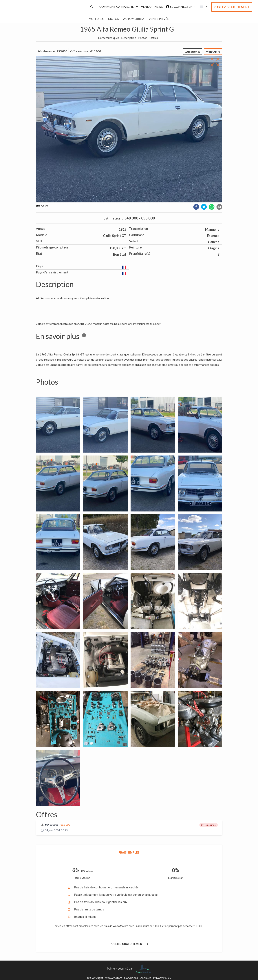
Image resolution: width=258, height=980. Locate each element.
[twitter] (204, 207)
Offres (154, 38)
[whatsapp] (212, 207)
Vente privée (159, 19)
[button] (202, 7)
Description (129, 38)
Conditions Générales (138, 978)
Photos (143, 38)
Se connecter (180, 7)
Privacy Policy (162, 978)
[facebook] (196, 207)
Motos (113, 19)
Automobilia (134, 19)
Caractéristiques (109, 38)
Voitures (96, 19)
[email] (219, 207)
